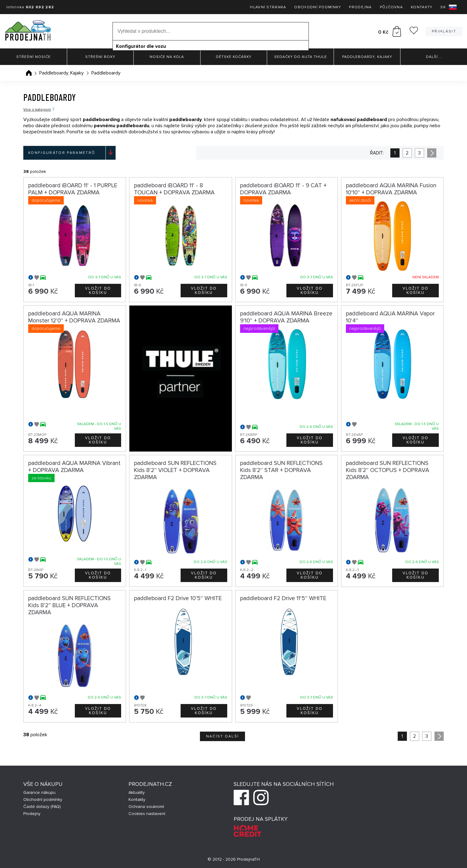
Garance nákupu (39, 792)
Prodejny (32, 814)
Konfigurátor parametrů (62, 153)
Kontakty (422, 7)
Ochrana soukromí (146, 807)
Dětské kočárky (234, 57)
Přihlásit (444, 31)
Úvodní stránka (29, 73)
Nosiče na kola (167, 57)
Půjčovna (391, 7)
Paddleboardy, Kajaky (367, 57)
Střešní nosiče (33, 57)
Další (434, 57)
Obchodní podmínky (318, 7)
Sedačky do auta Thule (300, 57)
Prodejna (360, 7)
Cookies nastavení (147, 814)
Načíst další (223, 736)
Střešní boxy (100, 57)
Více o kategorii (37, 110)
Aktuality (137, 792)
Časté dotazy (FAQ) (42, 807)
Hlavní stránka (268, 7)
